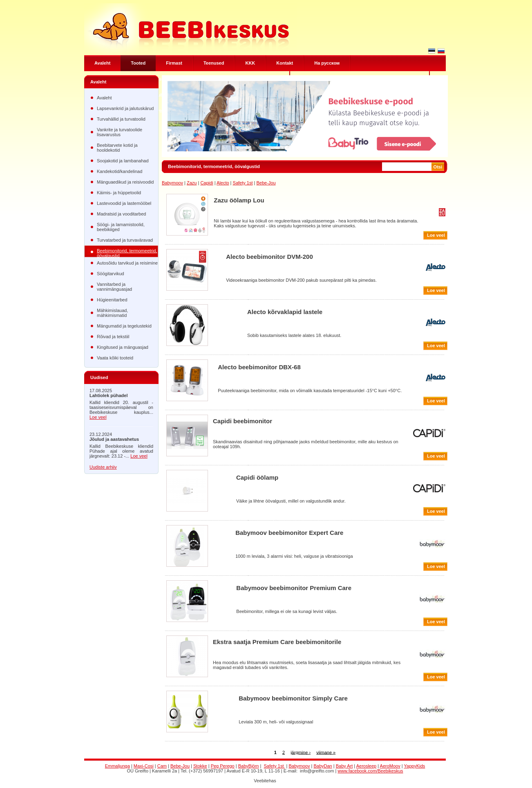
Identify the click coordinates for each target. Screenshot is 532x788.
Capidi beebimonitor (243, 421)
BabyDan (323, 766)
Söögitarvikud (111, 274)
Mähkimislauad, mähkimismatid (112, 313)
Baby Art (344, 766)
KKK (250, 63)
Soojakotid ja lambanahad (123, 161)
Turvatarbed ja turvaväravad (125, 240)
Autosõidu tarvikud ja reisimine (127, 263)
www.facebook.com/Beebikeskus (370, 771)
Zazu (192, 183)
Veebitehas (265, 781)
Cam (162, 766)
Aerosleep (367, 766)
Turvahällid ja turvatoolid (121, 119)
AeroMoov (390, 766)
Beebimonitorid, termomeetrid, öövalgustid (127, 253)
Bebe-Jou (266, 183)
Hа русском (327, 63)
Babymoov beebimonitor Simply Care (293, 698)
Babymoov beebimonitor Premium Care (294, 588)
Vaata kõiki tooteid (115, 358)
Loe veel (98, 417)
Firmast (174, 63)
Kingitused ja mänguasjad (123, 347)
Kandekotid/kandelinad (120, 171)
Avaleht (102, 63)
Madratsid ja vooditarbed (121, 214)
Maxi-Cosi (144, 766)
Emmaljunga (117, 766)
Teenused (214, 63)
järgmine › (301, 752)
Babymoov (172, 183)
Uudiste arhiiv (103, 467)
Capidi (207, 183)
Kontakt (285, 63)
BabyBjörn (249, 766)
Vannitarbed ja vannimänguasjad (114, 287)
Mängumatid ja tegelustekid (124, 326)
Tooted (138, 63)
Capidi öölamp (257, 477)
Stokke (200, 766)
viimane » (326, 752)
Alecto (223, 183)
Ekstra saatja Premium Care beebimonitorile (277, 642)
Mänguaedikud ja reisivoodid (125, 182)
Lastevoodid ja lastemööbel (124, 203)
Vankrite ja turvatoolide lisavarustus (120, 132)
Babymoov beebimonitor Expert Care (289, 533)
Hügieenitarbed (112, 300)
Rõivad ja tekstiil (113, 337)
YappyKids (415, 766)
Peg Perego (223, 766)
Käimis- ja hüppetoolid (119, 193)
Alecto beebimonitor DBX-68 (259, 367)
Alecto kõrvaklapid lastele (285, 312)
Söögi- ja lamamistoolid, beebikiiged (121, 227)
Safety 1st (243, 183)
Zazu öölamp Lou (239, 200)
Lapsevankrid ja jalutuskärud (125, 108)
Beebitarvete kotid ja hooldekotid (117, 148)
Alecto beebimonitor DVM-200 (269, 257)
